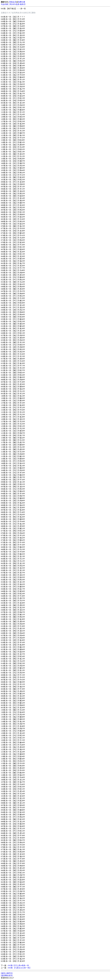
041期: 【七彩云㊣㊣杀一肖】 (20, 968)
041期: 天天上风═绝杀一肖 (18, 965)
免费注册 (22, 2)
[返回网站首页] (7, 976)
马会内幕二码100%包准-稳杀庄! (13, 4)
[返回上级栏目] (7, 973)
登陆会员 (13, 2)
